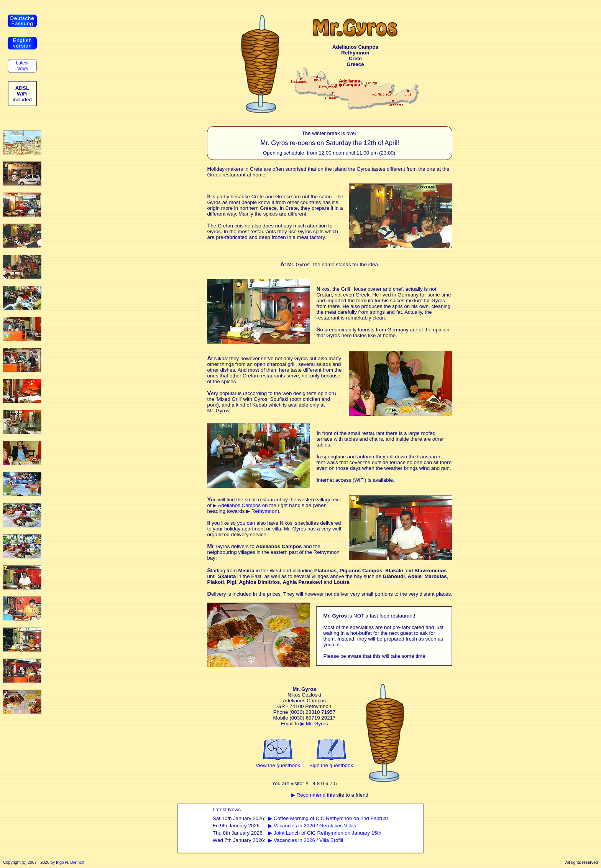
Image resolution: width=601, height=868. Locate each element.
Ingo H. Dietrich (70, 862)
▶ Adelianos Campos (237, 505)
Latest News (22, 66)
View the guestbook (278, 765)
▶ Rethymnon (262, 511)
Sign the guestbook (331, 765)
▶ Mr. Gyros (314, 724)
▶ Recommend (308, 795)
